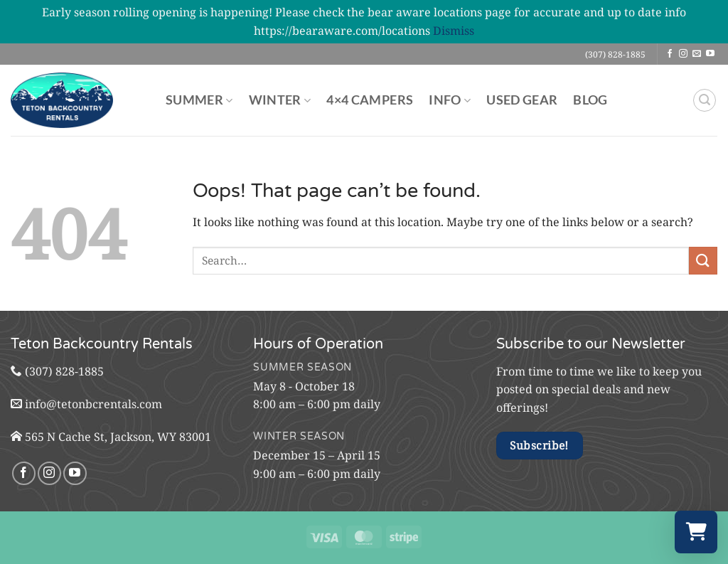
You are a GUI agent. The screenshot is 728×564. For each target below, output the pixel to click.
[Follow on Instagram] (683, 54)
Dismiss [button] (454, 31)
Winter (280, 100)
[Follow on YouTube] (710, 54)
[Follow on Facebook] (670, 54)
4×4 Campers (370, 100)
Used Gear (522, 100)
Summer (199, 100)
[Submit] (703, 261)
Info (450, 100)
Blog (590, 100)
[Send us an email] (697, 54)
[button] (705, 100)
